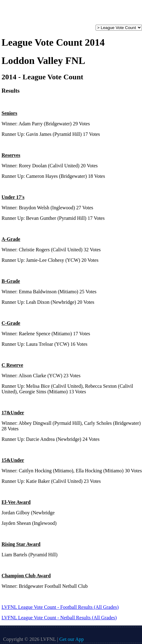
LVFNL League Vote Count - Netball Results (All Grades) (59, 618)
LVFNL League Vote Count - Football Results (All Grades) (60, 607)
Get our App (72, 639)
